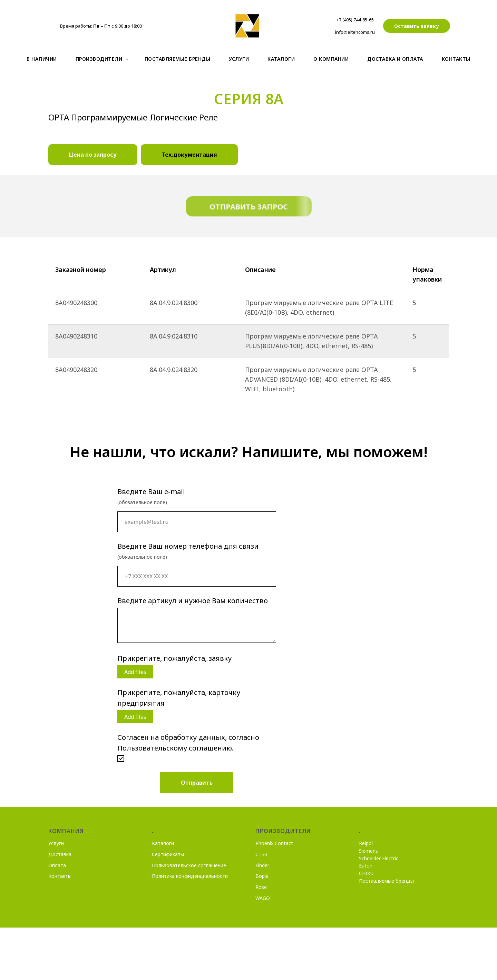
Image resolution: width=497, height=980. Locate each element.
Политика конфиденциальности (190, 876)
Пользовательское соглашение (189, 865)
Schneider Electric (379, 858)
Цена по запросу (93, 155)
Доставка (60, 854)
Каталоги (163, 843)
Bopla (262, 876)
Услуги (239, 59)
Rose (261, 887)
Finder (262, 865)
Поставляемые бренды (178, 59)
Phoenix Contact (274, 843)
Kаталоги (281, 59)
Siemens (368, 851)
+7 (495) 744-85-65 (355, 20)
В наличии (42, 59)
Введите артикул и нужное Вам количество (193, 601)
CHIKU (366, 873)
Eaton (366, 866)
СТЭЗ (261, 854)
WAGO (263, 898)
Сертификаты (168, 854)
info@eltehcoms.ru (355, 32)
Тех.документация (189, 155)
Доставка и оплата (395, 59)
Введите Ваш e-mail (151, 492)
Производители (100, 59)
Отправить (197, 783)
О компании (331, 59)
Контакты (456, 59)
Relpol (366, 843)
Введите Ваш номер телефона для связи (188, 546)
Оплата (57, 865)
